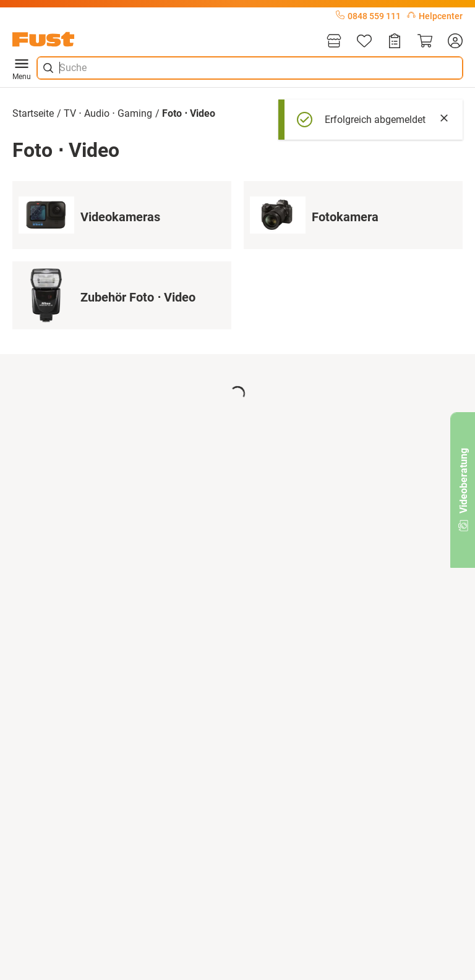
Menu (22, 68)
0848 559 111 (368, 16)
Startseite (33, 113)
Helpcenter (435, 16)
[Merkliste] (364, 42)
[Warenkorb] (425, 42)
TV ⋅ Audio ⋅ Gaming (108, 113)
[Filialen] (334, 42)
